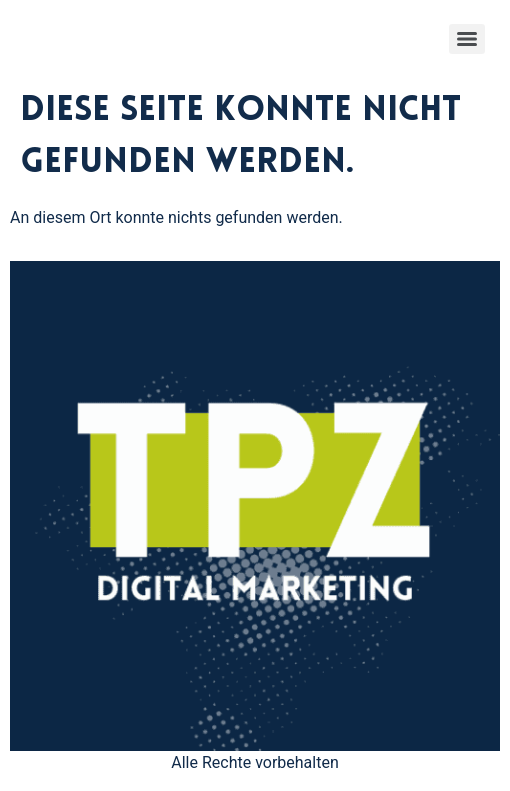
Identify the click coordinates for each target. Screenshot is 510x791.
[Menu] (467, 39)
